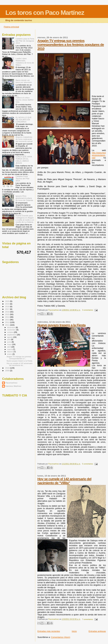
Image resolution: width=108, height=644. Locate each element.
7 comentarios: (88, 619)
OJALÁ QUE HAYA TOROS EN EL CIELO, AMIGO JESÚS (24, 160)
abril (9, 347)
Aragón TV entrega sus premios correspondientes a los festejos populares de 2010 (71, 45)
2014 (8, 317)
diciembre (11, 327)
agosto (10, 337)
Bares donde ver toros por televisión (24, 81)
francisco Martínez (13, 386)
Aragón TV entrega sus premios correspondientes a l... (19, 358)
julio (9, 339)
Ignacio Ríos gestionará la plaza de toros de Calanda (24, 198)
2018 (8, 306)
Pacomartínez (11, 383)
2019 (8, 304)
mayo (10, 344)
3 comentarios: (88, 310)
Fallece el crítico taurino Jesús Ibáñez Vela (25, 100)
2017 (8, 309)
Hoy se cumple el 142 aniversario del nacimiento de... (19, 364)
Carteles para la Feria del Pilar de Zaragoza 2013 (25, 41)
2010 (8, 368)
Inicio (74, 631)
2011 (8, 325)
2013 (8, 320)
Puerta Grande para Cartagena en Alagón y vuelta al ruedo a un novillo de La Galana (25, 219)
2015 (8, 314)
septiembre (12, 335)
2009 (8, 371)
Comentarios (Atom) (61, 637)
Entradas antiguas (97, 631)
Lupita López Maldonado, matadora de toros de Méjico (25, 62)
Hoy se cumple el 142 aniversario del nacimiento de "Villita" (64, 481)
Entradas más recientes (49, 631)
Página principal (11, 27)
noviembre (12, 330)
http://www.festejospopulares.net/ (99, 155)
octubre (11, 332)
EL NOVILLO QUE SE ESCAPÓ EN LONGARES (24, 119)
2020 (8, 301)
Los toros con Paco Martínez (45, 13)
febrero (10, 352)
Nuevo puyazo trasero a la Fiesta (62, 325)
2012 (8, 322)
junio (9, 342)
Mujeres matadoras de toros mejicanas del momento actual (24, 139)
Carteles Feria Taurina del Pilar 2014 (23, 178)
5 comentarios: (88, 464)
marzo (10, 349)
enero (10, 354)
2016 (8, 312)
